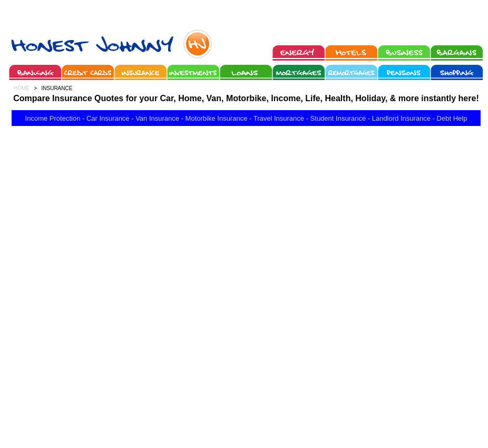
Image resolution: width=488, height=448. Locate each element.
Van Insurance (157, 118)
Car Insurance (108, 118)
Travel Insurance (279, 118)
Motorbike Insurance (217, 118)
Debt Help (452, 118)
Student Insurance (338, 118)
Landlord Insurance (401, 118)
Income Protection (53, 118)
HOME (22, 88)
